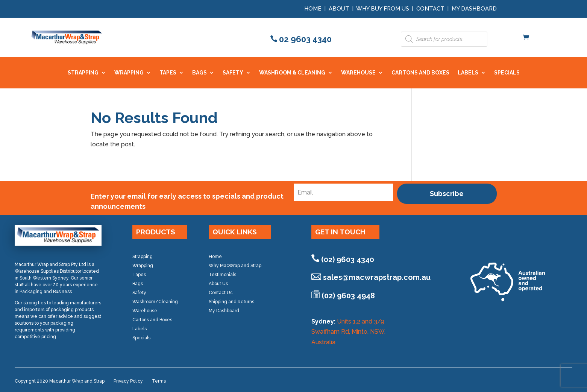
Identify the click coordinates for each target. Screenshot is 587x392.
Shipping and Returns (231, 302)
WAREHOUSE (358, 73)
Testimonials (222, 275)
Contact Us (221, 293)
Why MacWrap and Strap (235, 266)
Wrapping (143, 266)
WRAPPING (129, 73)
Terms (159, 381)
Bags (138, 284)
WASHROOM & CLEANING (292, 73)
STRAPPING (83, 73)
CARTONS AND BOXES (420, 73)
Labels (140, 329)
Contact (430, 9)
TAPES (168, 73)
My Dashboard (474, 9)
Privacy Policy (128, 381)
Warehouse (145, 311)
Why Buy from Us (383, 9)
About (339, 9)
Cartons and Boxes (152, 320)
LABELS (468, 73)
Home (313, 9)
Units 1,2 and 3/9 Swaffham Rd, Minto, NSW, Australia (348, 332)
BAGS (199, 73)
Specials (141, 338)
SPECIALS (507, 73)
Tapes (139, 275)
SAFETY (233, 73)
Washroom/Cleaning (155, 302)
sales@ (377, 277)
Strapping (143, 257)
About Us (218, 284)
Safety (139, 293)
